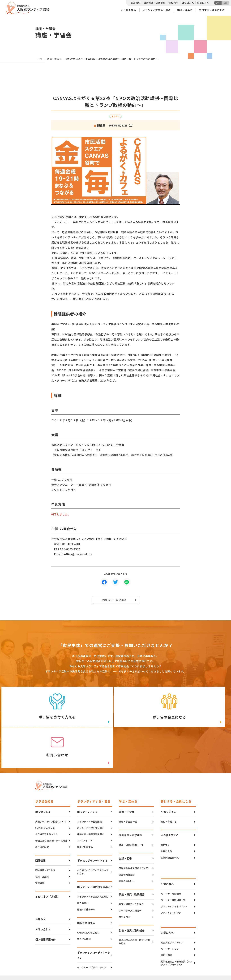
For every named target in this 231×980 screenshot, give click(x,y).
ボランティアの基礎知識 (89, 789)
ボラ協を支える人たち (47, 801)
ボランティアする (87, 779)
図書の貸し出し (127, 848)
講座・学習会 (54, 59)
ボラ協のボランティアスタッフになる (93, 839)
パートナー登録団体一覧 (173, 867)
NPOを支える (169, 779)
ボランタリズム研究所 (130, 878)
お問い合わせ (43, 896)
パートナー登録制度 (171, 861)
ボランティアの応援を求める (94, 854)
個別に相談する (85, 814)
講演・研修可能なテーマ (131, 812)
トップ (39, 59)
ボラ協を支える (170, 802)
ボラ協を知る (128, 10)
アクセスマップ (122, 956)
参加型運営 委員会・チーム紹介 (51, 808)
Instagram (184, 966)
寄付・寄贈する (169, 789)
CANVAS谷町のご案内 (88, 900)
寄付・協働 (166, 922)
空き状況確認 (84, 906)
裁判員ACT (124, 884)
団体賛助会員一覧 (170, 825)
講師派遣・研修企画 (154, 3)
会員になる (166, 818)
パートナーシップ (170, 916)
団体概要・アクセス (45, 837)
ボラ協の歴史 (42, 814)
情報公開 (40, 850)
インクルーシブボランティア (92, 935)
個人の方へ (83, 870)
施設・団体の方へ (86, 876)
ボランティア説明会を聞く (91, 795)
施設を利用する (86, 890)
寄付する (165, 812)
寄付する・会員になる (212, 10)
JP (218, 3)
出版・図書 (125, 825)
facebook (185, 958)
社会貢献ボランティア (172, 910)
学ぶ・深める (185, 10)
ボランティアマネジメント (174, 873)
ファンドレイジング (171, 880)
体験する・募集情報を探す (91, 801)
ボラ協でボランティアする (92, 828)
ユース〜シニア (85, 808)
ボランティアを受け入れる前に (93, 864)
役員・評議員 (42, 844)
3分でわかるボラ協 (45, 795)
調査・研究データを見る (131, 871)
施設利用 (173, 3)
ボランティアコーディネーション (94, 922)
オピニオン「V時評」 (48, 864)
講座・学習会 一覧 (128, 789)
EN (225, 3)
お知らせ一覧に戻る (115, 600)
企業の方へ (203, 3)
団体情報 (40, 828)
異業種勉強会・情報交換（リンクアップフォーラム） (176, 930)
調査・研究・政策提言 (132, 862)
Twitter (184, 950)
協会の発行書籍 (127, 842)
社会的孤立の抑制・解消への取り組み (135, 909)
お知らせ (40, 886)
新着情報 (136, 3)
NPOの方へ (188, 3)
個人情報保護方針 (46, 907)
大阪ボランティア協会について (51, 789)
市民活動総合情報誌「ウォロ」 (135, 835)
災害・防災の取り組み (132, 898)
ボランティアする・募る (157, 10)
